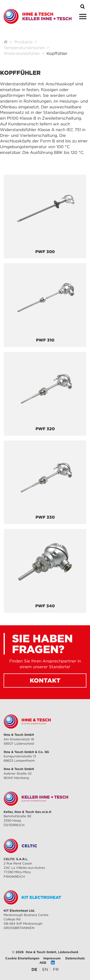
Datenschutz (75, 958)
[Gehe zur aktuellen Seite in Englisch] (45, 969)
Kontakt (45, 680)
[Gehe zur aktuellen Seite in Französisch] (56, 969)
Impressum (52, 958)
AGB (43, 963)
